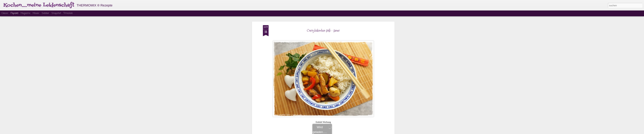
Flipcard (14, 13)
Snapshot (56, 13)
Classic (5, 13)
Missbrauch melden (346, 132)
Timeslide (68, 13)
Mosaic (36, 13)
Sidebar (45, 13)
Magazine (25, 13)
